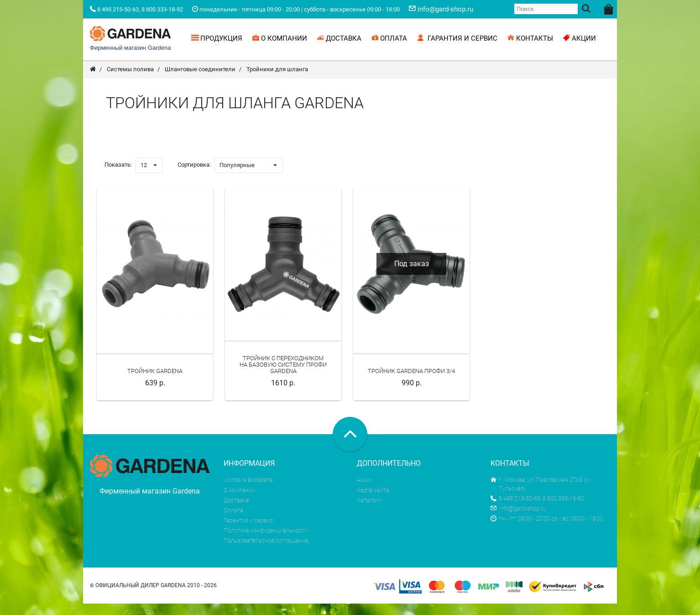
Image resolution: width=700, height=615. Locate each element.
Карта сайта (373, 502)
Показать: (118, 176)
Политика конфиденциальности (266, 542)
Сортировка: (194, 176)
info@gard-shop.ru (518, 520)
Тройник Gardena (155, 383)
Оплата (233, 522)
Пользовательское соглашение (266, 552)
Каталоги (369, 512)
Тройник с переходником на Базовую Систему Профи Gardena (283, 376)
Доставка (236, 512)
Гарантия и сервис (248, 532)
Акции (365, 491)
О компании (239, 502)
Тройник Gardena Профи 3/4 (411, 383)
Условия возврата (248, 491)
